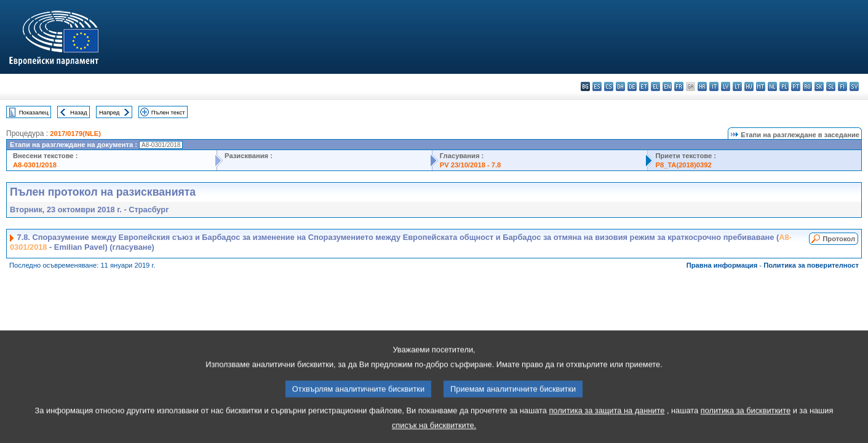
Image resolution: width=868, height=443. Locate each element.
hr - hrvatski (702, 86)
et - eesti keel (644, 86)
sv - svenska (854, 86)
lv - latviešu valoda (726, 86)
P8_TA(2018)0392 (683, 165)
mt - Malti (761, 86)
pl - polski (784, 86)
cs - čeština (609, 86)
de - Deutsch (632, 86)
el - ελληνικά (655, 86)
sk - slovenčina (819, 86)
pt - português (796, 86)
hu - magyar (749, 86)
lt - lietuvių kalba (737, 86)
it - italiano (714, 86)
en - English (667, 86)
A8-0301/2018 (35, 165)
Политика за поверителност (811, 265)
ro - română (807, 86)
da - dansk (620, 86)
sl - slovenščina (831, 86)
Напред (109, 112)
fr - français (679, 86)
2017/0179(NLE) (75, 134)
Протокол (839, 239)
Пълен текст (168, 112)
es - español (597, 86)
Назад (79, 112)
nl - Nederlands (772, 86)
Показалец (34, 112)
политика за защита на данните (607, 421)
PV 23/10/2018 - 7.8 (471, 165)
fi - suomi (842, 86)
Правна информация (722, 265)
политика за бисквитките (746, 421)
